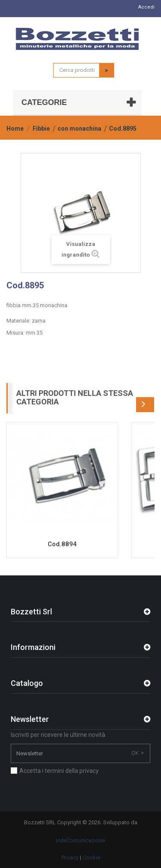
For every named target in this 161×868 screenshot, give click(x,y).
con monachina (79, 129)
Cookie (91, 858)
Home (15, 129)
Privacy (70, 858)
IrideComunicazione (80, 840)
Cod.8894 (62, 544)
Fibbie (41, 129)
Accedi (146, 7)
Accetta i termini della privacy (59, 771)
